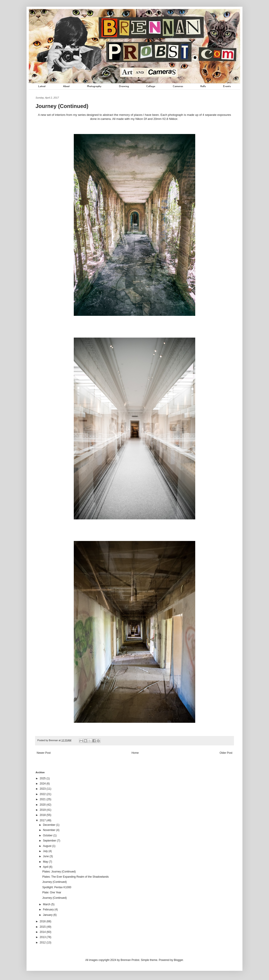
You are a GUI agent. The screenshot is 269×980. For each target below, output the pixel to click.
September (50, 841)
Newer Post (44, 753)
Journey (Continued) (55, 882)
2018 (43, 815)
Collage (151, 86)
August (48, 846)
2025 (43, 778)
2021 (43, 799)
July (46, 851)
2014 (43, 932)
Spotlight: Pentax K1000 (57, 887)
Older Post (226, 753)
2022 (43, 794)
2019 (43, 810)
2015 (43, 927)
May (46, 862)
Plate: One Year (52, 892)
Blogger (178, 960)
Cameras (178, 86)
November (50, 830)
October (48, 835)
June (46, 856)
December (50, 825)
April (46, 867)
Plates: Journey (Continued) (59, 872)
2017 (43, 820)
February (49, 910)
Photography (94, 86)
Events (227, 86)
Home (135, 753)
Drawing (124, 86)
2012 (43, 943)
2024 (43, 784)
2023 (43, 789)
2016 (43, 921)
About (66, 86)
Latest (42, 86)
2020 (43, 805)
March (47, 904)
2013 (43, 937)
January (48, 915)
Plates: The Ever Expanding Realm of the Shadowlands (75, 877)
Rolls (203, 86)
